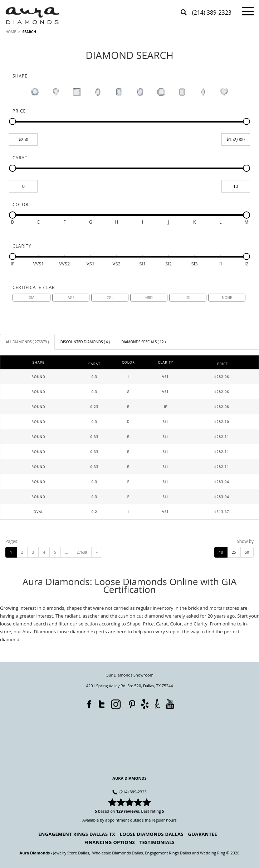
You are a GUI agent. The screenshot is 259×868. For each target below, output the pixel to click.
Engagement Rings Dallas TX (77, 834)
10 (221, 552)
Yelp (145, 704)
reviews (131, 811)
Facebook (87, 703)
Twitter (100, 703)
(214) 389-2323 (212, 13)
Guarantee (202, 834)
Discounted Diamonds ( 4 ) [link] (85, 342)
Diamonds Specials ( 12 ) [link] (143, 342)
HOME (11, 32)
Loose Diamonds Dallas (152, 834)
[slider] (13, 121)
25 (234, 552)
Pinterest (130, 703)
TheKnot (157, 704)
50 (247, 552)
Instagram (115, 704)
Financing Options (110, 842)
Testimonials (157, 842)
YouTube (170, 704)
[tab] (27, 342)
